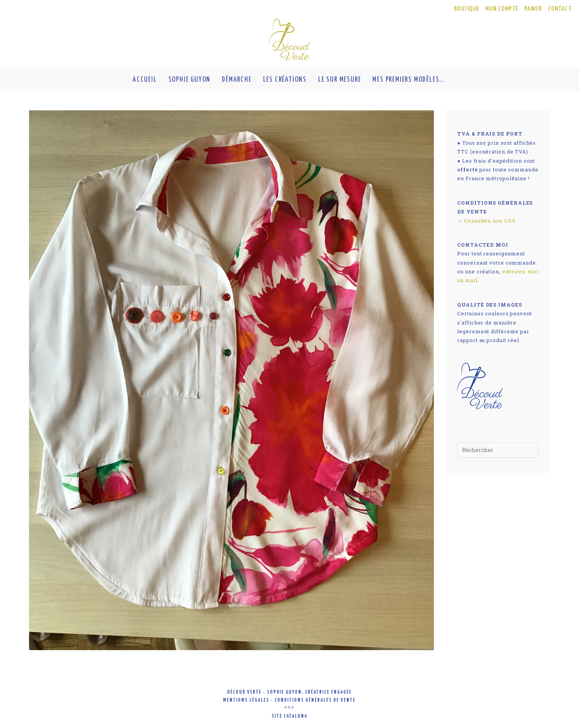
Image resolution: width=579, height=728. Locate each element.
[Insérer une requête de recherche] (498, 450)
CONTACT (560, 9)
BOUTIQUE (467, 9)
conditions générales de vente (315, 700)
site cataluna (289, 716)
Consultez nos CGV (490, 221)
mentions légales (246, 700)
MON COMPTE (502, 9)
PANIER (533, 9)
